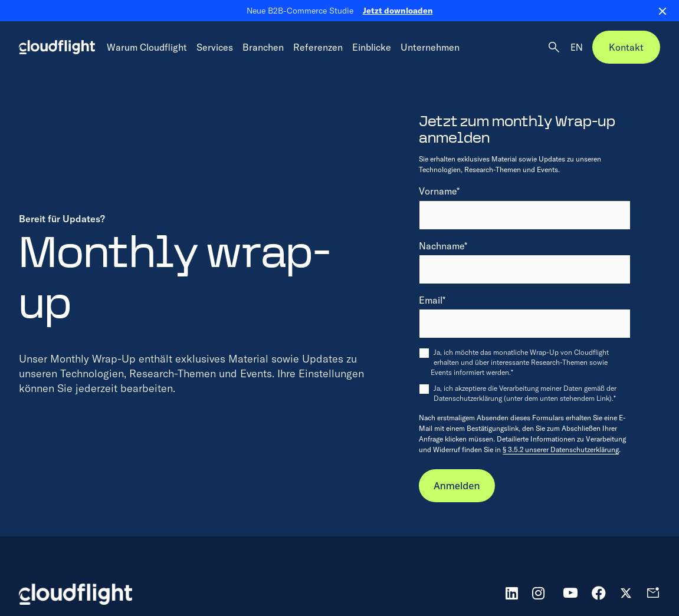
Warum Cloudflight (147, 47)
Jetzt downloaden (398, 11)
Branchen (263, 47)
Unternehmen (430, 47)
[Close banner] (658, 11)
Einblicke (372, 47)
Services (215, 47)
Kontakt (626, 47)
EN (577, 47)
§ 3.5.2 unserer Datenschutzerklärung (561, 449)
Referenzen (318, 47)
